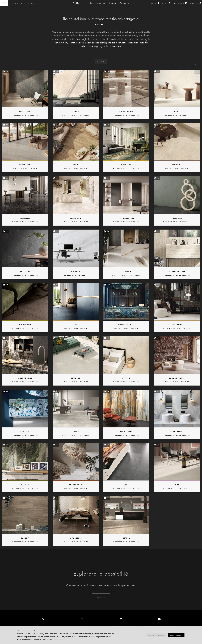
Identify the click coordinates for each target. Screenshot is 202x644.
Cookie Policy (58, 639)
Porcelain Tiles (22, 3)
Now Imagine (97, 3)
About (113, 3)
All (101, 61)
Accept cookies (176, 635)
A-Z (194, 64)
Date (186, 64)
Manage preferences (156, 635)
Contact (124, 3)
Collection (79, 3)
